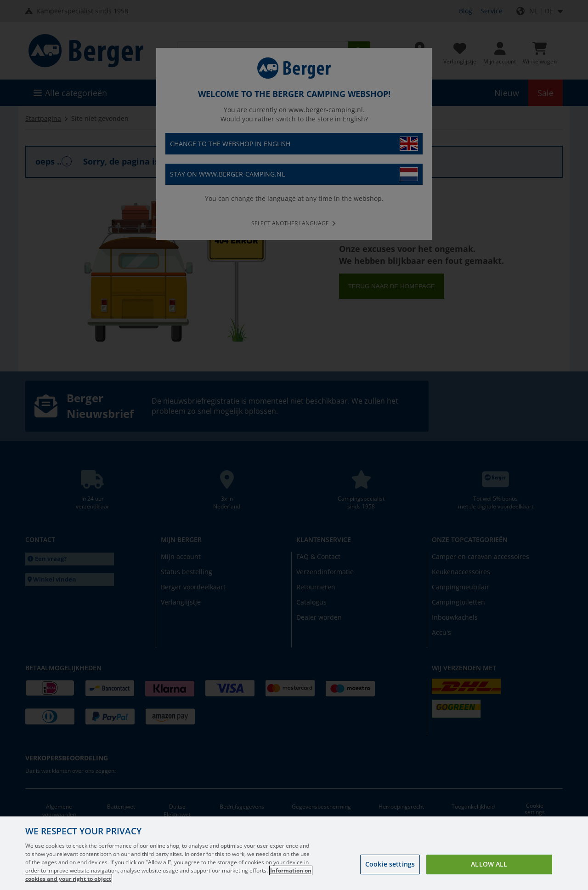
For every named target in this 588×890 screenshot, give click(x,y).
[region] (294, 853)
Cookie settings (390, 864)
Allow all (489, 864)
